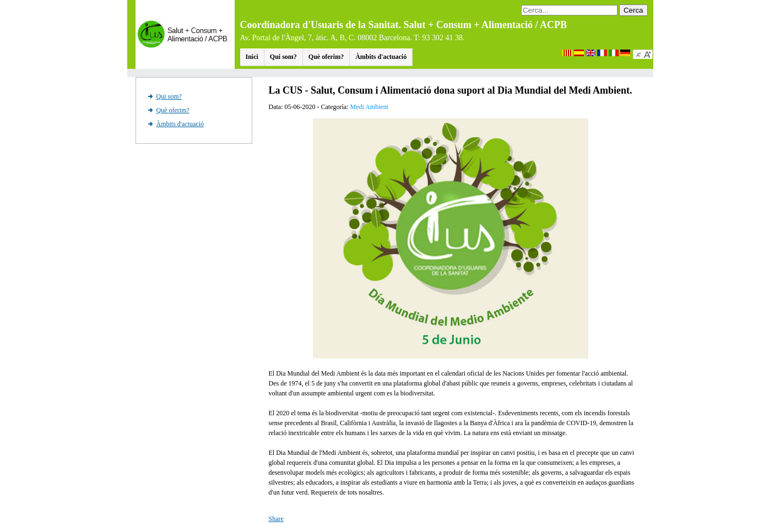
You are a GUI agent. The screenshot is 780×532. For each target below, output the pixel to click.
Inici (252, 57)
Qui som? (283, 57)
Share (276, 519)
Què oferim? (326, 57)
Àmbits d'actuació (381, 57)
